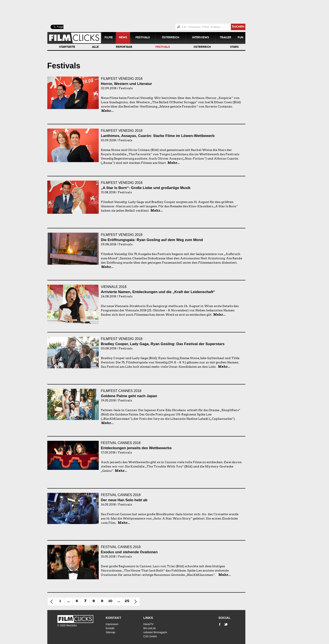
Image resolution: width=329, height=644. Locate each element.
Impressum (112, 624)
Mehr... (107, 111)
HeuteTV (148, 624)
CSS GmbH (150, 636)
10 (110, 601)
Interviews (201, 38)
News (123, 38)
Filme (109, 38)
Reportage (124, 47)
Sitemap (111, 632)
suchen (238, 27)
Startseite (67, 47)
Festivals (143, 38)
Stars (234, 47)
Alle (95, 47)
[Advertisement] (152, 12)
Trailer (225, 38)
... (68, 601)
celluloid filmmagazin (155, 632)
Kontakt (114, 618)
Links (148, 618)
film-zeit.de (150, 628)
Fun (240, 38)
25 (127, 601)
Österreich (171, 38)
